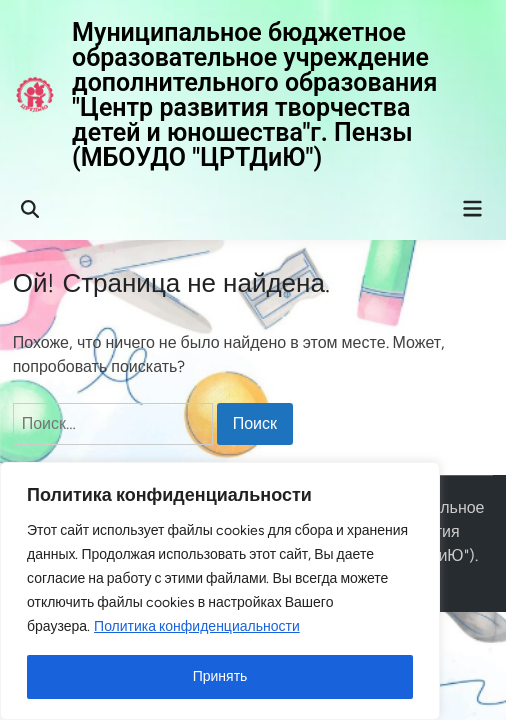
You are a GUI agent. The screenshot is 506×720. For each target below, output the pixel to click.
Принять (220, 676)
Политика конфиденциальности (197, 626)
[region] (220, 591)
